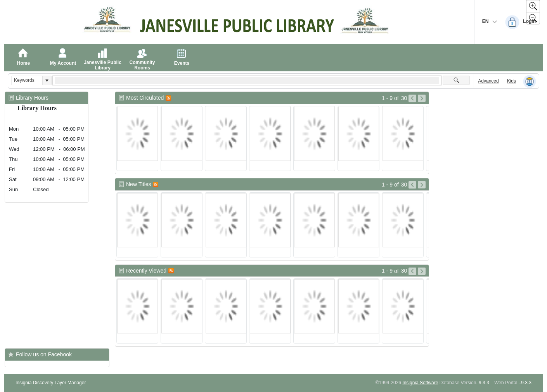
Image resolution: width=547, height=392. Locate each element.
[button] (47, 80)
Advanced (488, 81)
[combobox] (27, 80)
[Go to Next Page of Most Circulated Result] (422, 98)
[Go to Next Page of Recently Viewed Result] (422, 271)
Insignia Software (420, 383)
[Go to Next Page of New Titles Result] (422, 185)
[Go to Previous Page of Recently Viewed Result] (412, 271)
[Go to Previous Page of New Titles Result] (412, 185)
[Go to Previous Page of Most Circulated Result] (412, 98)
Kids (512, 81)
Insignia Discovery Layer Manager (51, 383)
